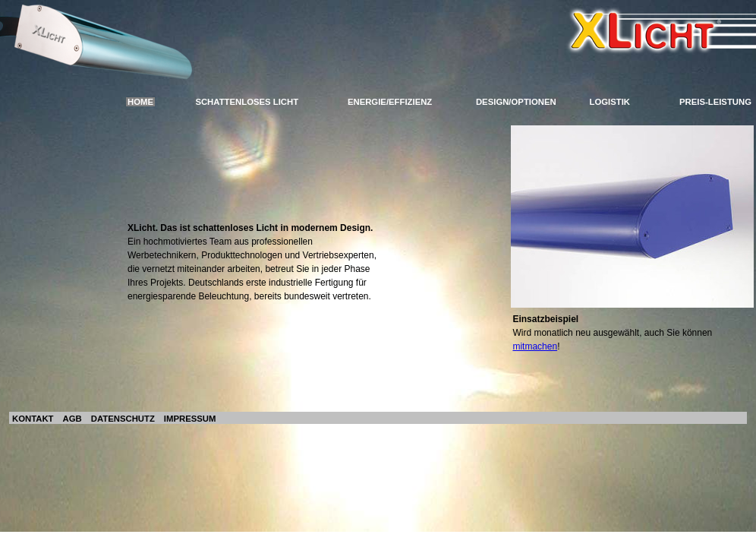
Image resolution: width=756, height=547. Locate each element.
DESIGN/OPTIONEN (516, 102)
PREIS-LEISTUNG (715, 102)
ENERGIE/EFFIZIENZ (390, 102)
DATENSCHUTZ (123, 419)
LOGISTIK (610, 102)
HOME (140, 102)
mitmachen (535, 346)
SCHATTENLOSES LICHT (247, 102)
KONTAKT (33, 419)
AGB (72, 419)
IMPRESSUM (190, 419)
